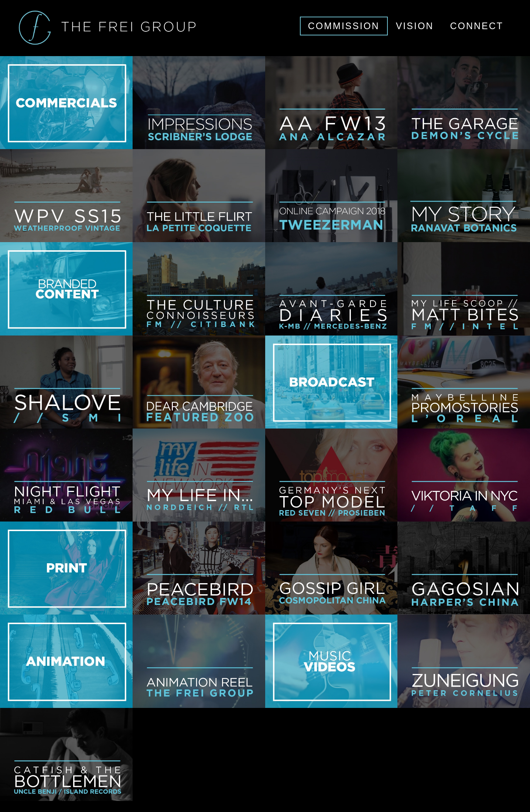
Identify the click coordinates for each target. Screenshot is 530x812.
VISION (415, 26)
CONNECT (477, 26)
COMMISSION (344, 26)
